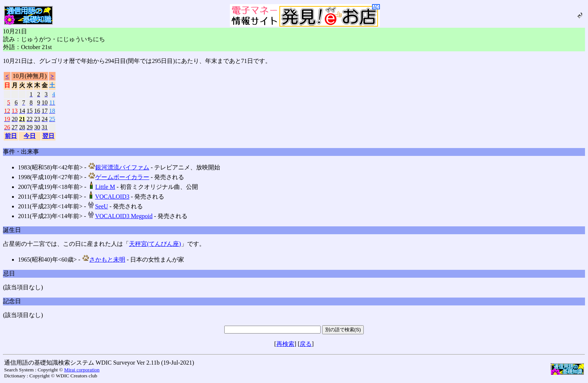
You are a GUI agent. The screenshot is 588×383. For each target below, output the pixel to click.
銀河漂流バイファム (118, 167)
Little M (101, 187)
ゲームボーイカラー (118, 177)
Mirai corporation (82, 370)
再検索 (285, 344)
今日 (30, 136)
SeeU (98, 206)
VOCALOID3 (108, 197)
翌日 (48, 136)
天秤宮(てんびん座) (155, 244)
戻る (306, 344)
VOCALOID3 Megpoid (120, 216)
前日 (11, 136)
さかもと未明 (103, 260)
